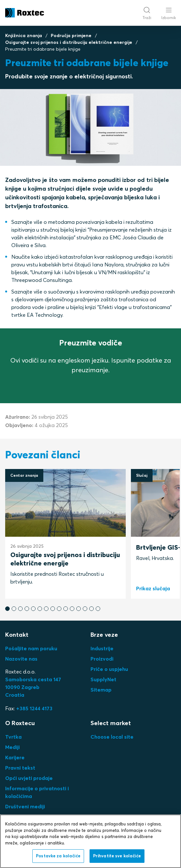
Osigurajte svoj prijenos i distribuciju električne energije (69, 42)
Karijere (15, 757)
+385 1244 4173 (34, 708)
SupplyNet (103, 679)
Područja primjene (71, 35)
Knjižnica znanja (24, 35)
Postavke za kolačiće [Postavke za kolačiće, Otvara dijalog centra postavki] (58, 856)
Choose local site (112, 737)
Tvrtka (13, 737)
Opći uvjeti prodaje (29, 778)
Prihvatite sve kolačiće (117, 856)
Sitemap (101, 690)
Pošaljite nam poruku (31, 648)
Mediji (12, 747)
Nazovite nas (21, 659)
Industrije (102, 648)
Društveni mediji (25, 806)
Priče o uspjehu (109, 669)
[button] (7, 609)
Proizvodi (102, 659)
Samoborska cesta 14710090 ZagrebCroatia (33, 687)
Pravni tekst (20, 768)
